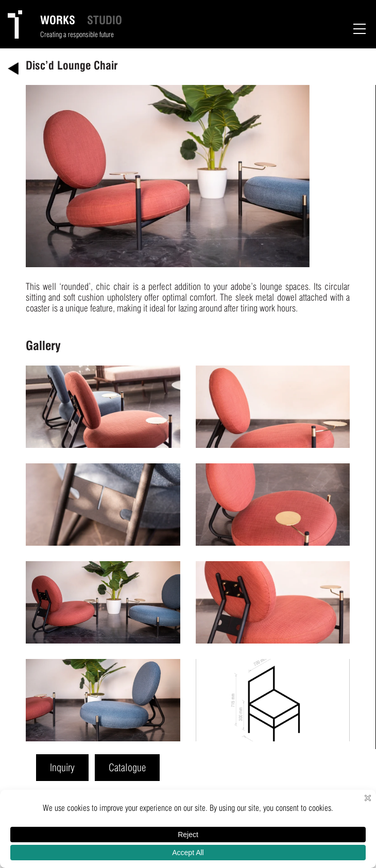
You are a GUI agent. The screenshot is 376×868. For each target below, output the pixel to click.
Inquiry (62, 768)
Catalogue (127, 768)
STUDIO (105, 20)
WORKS (58, 20)
